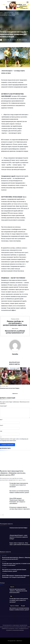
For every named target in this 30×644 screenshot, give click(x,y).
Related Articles (14, 362)
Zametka (5, 40)
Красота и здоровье (5, 29)
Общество (27, 384)
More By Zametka (14, 364)
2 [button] (14, 394)
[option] (15, 378)
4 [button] (17, 394)
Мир (11, 596)
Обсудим (23, 606)
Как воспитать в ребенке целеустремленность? (15, 331)
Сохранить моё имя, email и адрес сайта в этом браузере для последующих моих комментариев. (14, 440)
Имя (1, 420)
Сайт (1, 431)
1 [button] (13, 394)
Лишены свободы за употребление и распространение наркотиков (15, 322)
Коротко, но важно (15, 606)
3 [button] (16, 394)
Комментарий (3, 406)
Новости (12, 587)
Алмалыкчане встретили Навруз (10, 388)
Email (2, 425)
